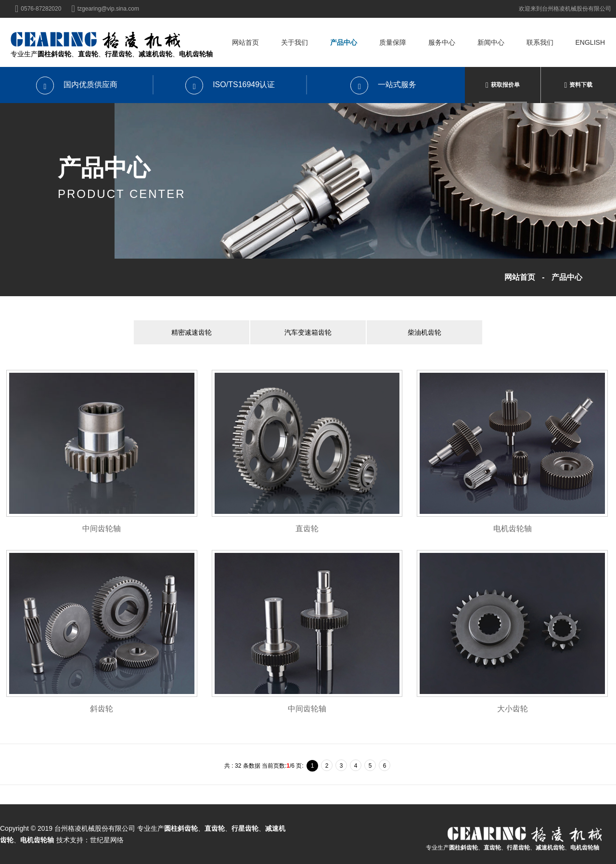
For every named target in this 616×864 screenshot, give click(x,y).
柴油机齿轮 (424, 332)
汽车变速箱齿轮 (308, 332)
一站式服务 (383, 85)
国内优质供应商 (77, 85)
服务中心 (442, 42)
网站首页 (245, 42)
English (590, 42)
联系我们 (540, 42)
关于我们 (295, 42)
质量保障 (393, 42)
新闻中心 (491, 42)
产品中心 (344, 42)
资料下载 (581, 85)
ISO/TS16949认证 (230, 85)
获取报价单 (505, 85)
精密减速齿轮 (192, 332)
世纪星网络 (107, 840)
